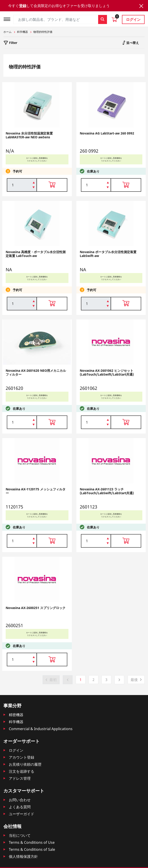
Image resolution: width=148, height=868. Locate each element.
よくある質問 (20, 807)
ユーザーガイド (22, 814)
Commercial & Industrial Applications (41, 729)
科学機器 (22, 32)
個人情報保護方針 (23, 856)
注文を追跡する (22, 771)
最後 (134, 680)
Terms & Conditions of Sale (32, 849)
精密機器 (16, 715)
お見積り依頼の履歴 (25, 764)
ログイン (133, 19)
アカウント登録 (22, 757)
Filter (13, 43)
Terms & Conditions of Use (32, 842)
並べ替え (132, 43)
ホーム (7, 32)
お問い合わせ (20, 800)
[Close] (141, 6)
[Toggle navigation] (8, 19)
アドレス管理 (20, 778)
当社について (20, 835)
